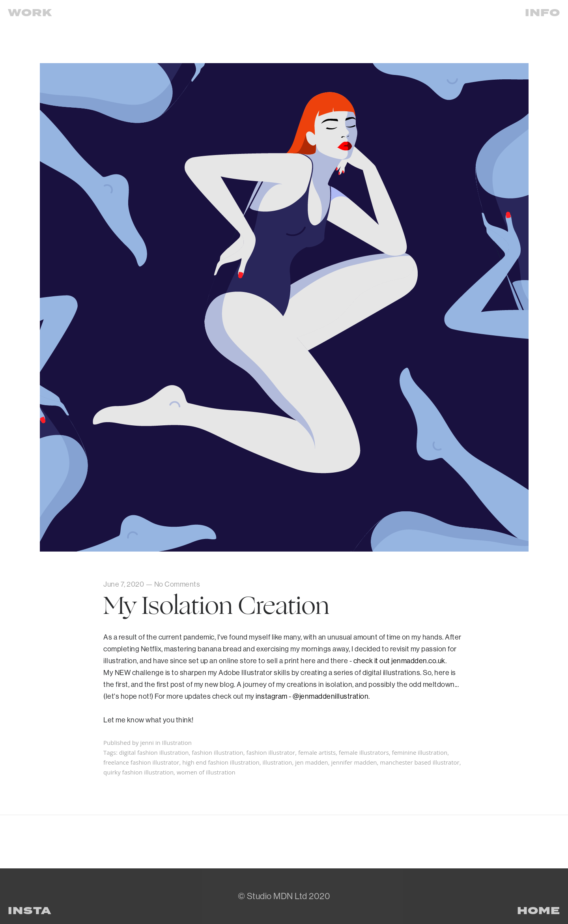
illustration (277, 762)
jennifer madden (354, 762)
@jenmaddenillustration (331, 696)
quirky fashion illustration (138, 772)
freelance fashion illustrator (141, 762)
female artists (317, 752)
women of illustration (206, 772)
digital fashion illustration (154, 752)
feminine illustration (420, 752)
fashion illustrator (271, 752)
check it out (373, 661)
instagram (272, 696)
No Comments (177, 584)
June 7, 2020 (124, 584)
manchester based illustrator (419, 762)
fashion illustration (218, 752)
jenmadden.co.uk (418, 661)
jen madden (312, 762)
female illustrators (364, 752)
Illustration (177, 743)
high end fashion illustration (221, 762)
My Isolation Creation (216, 606)
